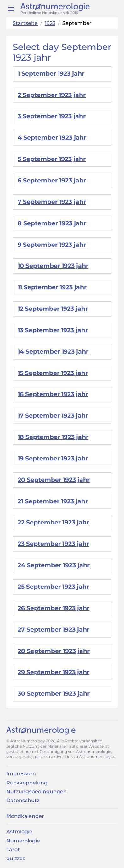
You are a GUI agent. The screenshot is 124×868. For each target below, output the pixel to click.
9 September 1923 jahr (52, 245)
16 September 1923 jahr (53, 394)
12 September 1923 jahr (53, 309)
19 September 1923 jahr (53, 458)
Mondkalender (25, 816)
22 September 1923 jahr (53, 522)
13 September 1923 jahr (53, 330)
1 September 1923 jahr (51, 74)
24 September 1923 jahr (54, 565)
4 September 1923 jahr (52, 138)
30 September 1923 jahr (54, 694)
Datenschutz (23, 800)
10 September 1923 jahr (53, 266)
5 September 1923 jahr (52, 159)
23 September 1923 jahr (53, 544)
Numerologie (23, 841)
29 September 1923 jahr (54, 672)
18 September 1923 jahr (53, 437)
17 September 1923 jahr (53, 416)
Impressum (21, 774)
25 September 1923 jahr (53, 587)
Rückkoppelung (27, 783)
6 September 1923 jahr (52, 180)
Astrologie (19, 832)
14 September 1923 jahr (53, 352)
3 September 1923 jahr (52, 116)
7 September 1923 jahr (52, 202)
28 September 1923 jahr (54, 651)
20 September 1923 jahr (54, 480)
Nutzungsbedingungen (37, 792)
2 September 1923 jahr (52, 95)
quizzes (16, 858)
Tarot (13, 850)
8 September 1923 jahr (52, 223)
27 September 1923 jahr (54, 630)
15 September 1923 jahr (53, 373)
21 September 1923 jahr (53, 501)
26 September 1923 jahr (54, 608)
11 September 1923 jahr (52, 287)
